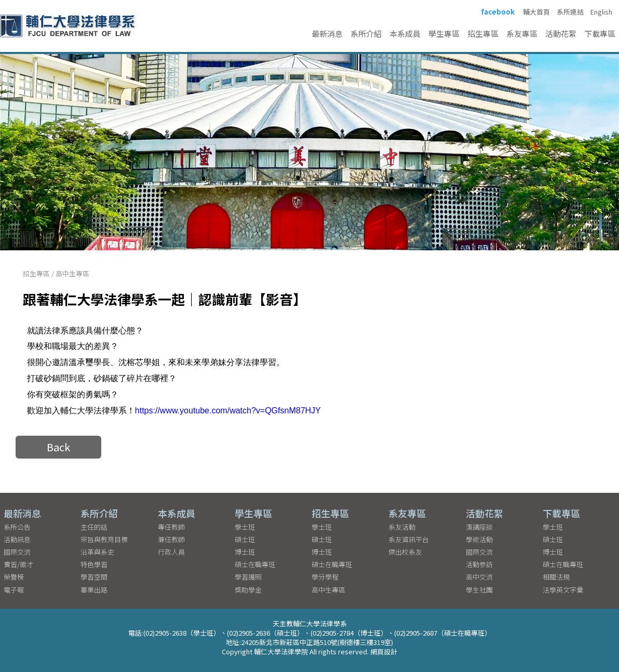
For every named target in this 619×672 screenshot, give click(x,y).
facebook (498, 12)
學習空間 (94, 577)
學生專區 (444, 33)
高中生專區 (72, 273)
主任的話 (94, 527)
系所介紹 (366, 33)
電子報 (14, 590)
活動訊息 (17, 539)
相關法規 (556, 577)
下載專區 (600, 33)
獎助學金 (248, 590)
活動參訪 (479, 564)
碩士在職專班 (255, 564)
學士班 (245, 527)
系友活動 (402, 527)
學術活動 (479, 539)
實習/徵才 (18, 564)
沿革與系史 (97, 552)
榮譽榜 (14, 577)
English (601, 12)
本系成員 (405, 33)
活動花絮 (561, 33)
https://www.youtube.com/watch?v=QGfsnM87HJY (228, 411)
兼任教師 (171, 539)
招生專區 (483, 33)
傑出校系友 (405, 552)
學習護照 (248, 577)
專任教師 (171, 527)
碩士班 (245, 539)
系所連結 (570, 12)
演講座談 (479, 527)
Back (58, 447)
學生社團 (479, 590)
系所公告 (17, 527)
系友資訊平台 (409, 539)
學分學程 (325, 577)
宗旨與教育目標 (104, 539)
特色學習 (94, 564)
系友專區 (522, 33)
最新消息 (327, 33)
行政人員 (171, 552)
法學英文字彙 (563, 590)
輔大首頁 (536, 12)
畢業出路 (94, 590)
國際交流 (17, 552)
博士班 (245, 552)
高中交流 (479, 577)
